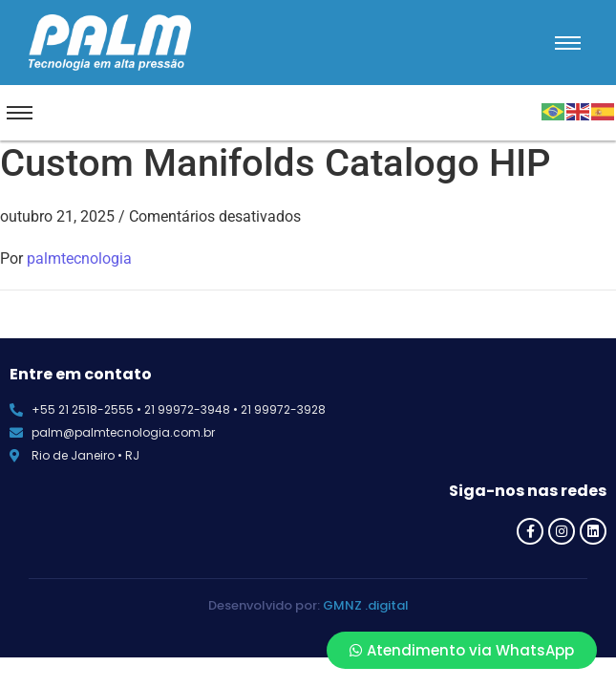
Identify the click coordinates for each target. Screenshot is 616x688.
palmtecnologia (79, 258)
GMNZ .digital (366, 605)
